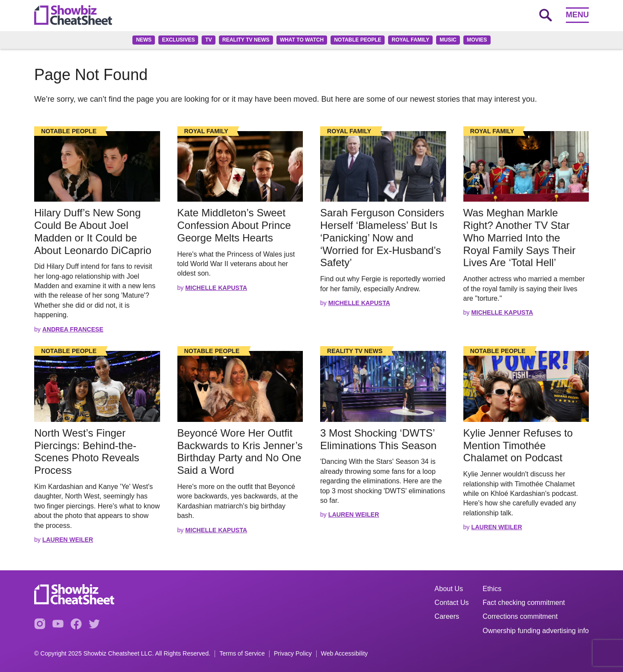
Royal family (410, 40)
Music (448, 40)
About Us (449, 589)
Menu (577, 15)
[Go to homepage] (73, 15)
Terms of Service (242, 654)
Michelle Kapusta (216, 288)
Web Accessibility (345, 654)
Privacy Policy (293, 654)
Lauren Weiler (68, 540)
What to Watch (302, 40)
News (144, 40)
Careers (447, 616)
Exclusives (178, 40)
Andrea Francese (73, 329)
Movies (477, 40)
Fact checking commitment (524, 603)
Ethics (492, 589)
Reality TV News (246, 40)
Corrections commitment (520, 616)
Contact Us (451, 603)
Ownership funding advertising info (536, 631)
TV (208, 40)
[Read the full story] (97, 166)
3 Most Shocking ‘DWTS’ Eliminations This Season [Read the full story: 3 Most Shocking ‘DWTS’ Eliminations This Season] (378, 439)
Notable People (358, 40)
